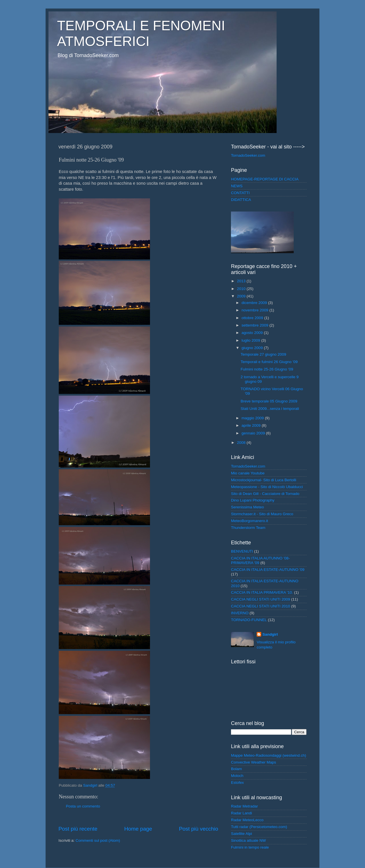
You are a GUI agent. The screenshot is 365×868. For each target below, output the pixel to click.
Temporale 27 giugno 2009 (263, 354)
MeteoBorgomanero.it (250, 521)
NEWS (237, 186)
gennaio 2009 (254, 433)
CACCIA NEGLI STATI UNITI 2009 (260, 599)
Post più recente (78, 829)
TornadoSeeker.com (248, 155)
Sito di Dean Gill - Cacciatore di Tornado (265, 494)
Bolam (236, 769)
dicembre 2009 (255, 303)
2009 (242, 296)
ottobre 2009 (253, 318)
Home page (138, 829)
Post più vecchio (198, 829)
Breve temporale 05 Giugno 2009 (269, 401)
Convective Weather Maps (254, 762)
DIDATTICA (241, 200)
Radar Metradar (245, 806)
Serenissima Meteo (248, 507)
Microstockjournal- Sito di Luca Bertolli (264, 480)
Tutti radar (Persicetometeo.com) (259, 827)
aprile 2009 (252, 425)
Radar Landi (242, 813)
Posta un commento (83, 806)
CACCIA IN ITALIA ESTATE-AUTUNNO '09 (268, 570)
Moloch (237, 776)
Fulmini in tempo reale (250, 847)
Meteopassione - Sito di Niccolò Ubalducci (267, 487)
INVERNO (240, 613)
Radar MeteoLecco (247, 820)
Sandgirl (270, 634)
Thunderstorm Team (248, 528)
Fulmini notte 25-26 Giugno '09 (267, 369)
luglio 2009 (251, 340)
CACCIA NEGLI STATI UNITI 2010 (260, 606)
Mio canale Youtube (248, 473)
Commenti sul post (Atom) (98, 840)
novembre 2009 (255, 310)
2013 (242, 281)
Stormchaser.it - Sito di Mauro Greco (262, 514)
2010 (242, 289)
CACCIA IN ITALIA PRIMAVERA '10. (262, 592)
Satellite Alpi (242, 834)
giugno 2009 (253, 348)
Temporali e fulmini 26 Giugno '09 (269, 362)
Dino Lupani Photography (253, 500)
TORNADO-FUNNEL (249, 620)
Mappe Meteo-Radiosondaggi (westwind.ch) (268, 755)
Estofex (237, 783)
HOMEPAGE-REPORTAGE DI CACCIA (265, 179)
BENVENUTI (242, 551)
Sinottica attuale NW (248, 840)
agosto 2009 (253, 333)
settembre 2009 (255, 325)
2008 (242, 443)
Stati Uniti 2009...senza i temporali (270, 409)
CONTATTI (240, 193)
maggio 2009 (253, 418)
